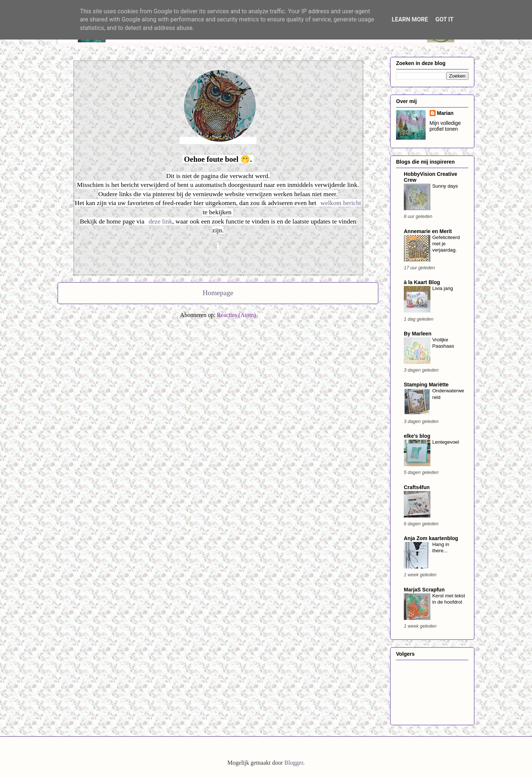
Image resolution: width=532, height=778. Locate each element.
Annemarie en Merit (428, 231)
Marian (445, 113)
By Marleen (418, 334)
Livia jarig (443, 288)
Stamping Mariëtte (426, 385)
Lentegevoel (446, 442)
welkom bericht (341, 203)
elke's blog (417, 436)
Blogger (294, 763)
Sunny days (445, 186)
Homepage (218, 293)
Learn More (410, 19)
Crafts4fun (417, 487)
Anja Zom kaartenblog (431, 538)
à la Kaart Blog (422, 282)
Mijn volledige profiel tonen (445, 126)
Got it (444, 19)
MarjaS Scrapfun (424, 590)
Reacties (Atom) (236, 315)
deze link (160, 221)
